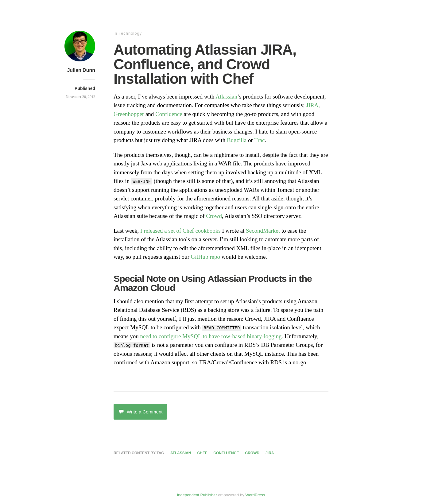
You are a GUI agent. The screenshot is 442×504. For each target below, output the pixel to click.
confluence (226, 453)
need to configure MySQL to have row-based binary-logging (211, 336)
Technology (130, 33)
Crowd (214, 216)
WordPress (255, 495)
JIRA (312, 105)
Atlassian (226, 97)
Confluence (169, 114)
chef (202, 453)
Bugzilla (237, 140)
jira (270, 453)
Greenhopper (129, 114)
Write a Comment (140, 412)
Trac (259, 140)
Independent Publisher (197, 495)
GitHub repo (206, 257)
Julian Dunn (81, 70)
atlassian (181, 453)
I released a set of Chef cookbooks (180, 231)
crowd (252, 453)
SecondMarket (263, 231)
